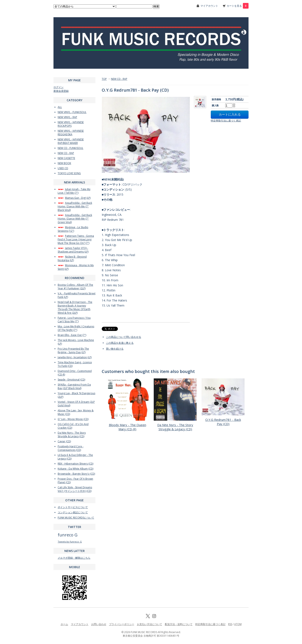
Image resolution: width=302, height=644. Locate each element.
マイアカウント (209, 6)
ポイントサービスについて (73, 507)
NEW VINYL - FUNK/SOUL (72, 112)
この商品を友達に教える (120, 343)
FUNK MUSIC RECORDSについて (76, 518)
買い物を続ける (115, 349)
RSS (230, 624)
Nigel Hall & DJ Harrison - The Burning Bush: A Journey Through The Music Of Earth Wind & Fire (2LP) (75, 307)
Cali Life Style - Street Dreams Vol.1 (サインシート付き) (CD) (75, 489)
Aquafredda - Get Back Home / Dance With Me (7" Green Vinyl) (75, 219)
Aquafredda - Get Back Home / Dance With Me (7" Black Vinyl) (75, 206)
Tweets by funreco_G (70, 542)
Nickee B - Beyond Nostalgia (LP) (72, 258)
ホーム (64, 624)
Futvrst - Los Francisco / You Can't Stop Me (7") (74, 320)
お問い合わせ (99, 624)
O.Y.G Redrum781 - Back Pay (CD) (223, 422)
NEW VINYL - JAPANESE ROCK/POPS (71, 124)
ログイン (59, 87)
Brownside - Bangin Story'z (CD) (76, 474)
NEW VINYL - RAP (67, 117)
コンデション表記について (73, 512)
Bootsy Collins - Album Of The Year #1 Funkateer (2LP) (75, 287)
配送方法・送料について (179, 624)
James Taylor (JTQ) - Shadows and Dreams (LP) (73, 250)
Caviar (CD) (64, 441)
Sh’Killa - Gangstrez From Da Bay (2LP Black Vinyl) (74, 386)
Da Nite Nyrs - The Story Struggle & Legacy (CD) (175, 427)
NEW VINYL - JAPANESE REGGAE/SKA (71, 133)
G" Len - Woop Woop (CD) (73, 419)
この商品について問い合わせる (124, 337)
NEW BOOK (64, 163)
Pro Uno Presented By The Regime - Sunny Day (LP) (73, 350)
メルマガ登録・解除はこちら (74, 558)
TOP (104, 79)
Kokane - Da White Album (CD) (75, 469)
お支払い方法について (150, 624)
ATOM (238, 624)
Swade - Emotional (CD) (71, 380)
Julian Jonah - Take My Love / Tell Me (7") (74, 191)
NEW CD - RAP (119, 79)
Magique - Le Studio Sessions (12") (73, 229)
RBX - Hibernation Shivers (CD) (75, 464)
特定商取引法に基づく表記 (226, 121)
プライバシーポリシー (122, 624)
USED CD (63, 168)
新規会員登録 (61, 91)
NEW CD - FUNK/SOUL (70, 148)
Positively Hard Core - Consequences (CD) (71, 448)
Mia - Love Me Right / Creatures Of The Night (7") (76, 328)
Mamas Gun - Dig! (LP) (74, 198)
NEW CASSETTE (66, 158)
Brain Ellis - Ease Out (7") (72, 335)
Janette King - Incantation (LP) (75, 357)
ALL (60, 107)
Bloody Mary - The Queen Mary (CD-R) (128, 427)
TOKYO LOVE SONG (69, 173)
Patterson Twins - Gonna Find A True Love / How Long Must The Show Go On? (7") (76, 239)
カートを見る (238, 6)
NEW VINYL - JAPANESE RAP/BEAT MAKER (71, 141)
